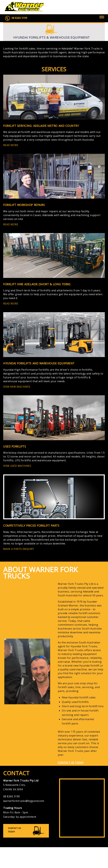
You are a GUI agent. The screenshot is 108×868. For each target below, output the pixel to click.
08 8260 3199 (16, 19)
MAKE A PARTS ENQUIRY (20, 553)
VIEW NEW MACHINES (18, 389)
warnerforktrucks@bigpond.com (24, 806)
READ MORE (11, 146)
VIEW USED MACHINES (19, 469)
